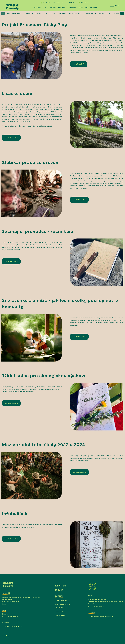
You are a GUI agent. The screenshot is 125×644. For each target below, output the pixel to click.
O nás (45, 8)
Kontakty (93, 8)
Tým (45, 13)
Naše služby (62, 8)
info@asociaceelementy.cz (13, 626)
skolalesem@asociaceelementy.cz (102, 616)
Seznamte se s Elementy (33, 13)
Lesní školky (37, 8)
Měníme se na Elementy (14, 13)
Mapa (4, 604)
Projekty (63, 13)
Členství (53, 8)
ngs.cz (9, 636)
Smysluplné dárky (75, 13)
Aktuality (53, 13)
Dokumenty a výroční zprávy (94, 13)
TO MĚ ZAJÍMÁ (79, 64)
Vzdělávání (72, 8)
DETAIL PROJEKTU (11, 138)
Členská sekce (83, 8)
